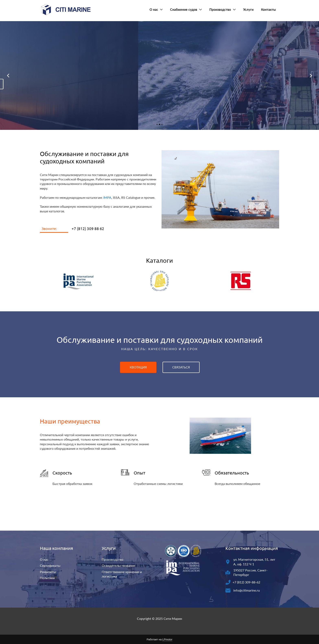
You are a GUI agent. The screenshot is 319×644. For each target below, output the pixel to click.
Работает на (159, 640)
